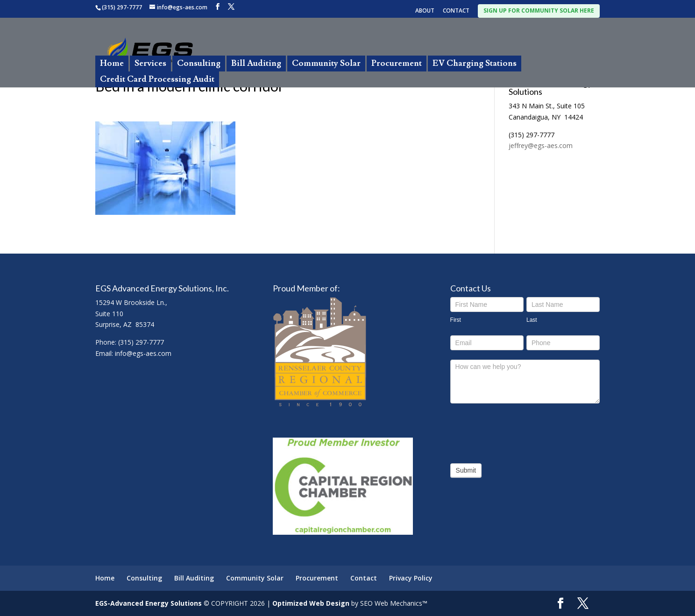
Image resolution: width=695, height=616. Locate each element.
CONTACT (456, 11)
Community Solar (326, 63)
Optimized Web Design (311, 603)
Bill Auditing (256, 63)
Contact (364, 578)
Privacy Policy (411, 578)
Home (112, 63)
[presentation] (521, 431)
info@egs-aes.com (143, 353)
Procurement (397, 63)
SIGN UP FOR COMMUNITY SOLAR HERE (539, 11)
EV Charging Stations (475, 63)
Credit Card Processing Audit (157, 79)
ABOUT (425, 11)
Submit (466, 470)
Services (150, 63)
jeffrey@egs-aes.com (541, 145)
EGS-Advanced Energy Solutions (149, 603)
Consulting (199, 63)
